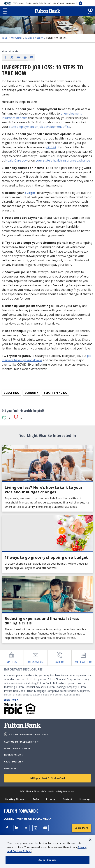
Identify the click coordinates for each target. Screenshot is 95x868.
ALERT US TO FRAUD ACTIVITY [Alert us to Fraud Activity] (22, 742)
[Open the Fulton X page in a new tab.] (26, 828)
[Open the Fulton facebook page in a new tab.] (7, 828)
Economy (31, 393)
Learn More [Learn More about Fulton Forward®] (81, 828)
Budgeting (11, 393)
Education (16, 38)
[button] (5, 11)
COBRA (51, 147)
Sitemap (85, 799)
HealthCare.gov (16, 160)
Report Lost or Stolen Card (47, 778)
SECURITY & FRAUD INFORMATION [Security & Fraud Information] (29, 734)
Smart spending (56, 393)
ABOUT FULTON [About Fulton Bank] (14, 762)
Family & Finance (34, 38)
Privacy (51, 799)
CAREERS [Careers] (10, 768)
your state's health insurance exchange (63, 160)
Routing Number (16, 799)
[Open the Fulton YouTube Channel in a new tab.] (45, 828)
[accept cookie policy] (47, 860)
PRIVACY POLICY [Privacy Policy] (14, 755)
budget (30, 193)
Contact (67, 799)
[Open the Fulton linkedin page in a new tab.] (17, 828)
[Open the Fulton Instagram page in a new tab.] (36, 828)
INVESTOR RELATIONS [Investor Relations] (17, 748)
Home (5, 38)
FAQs (36, 799)
